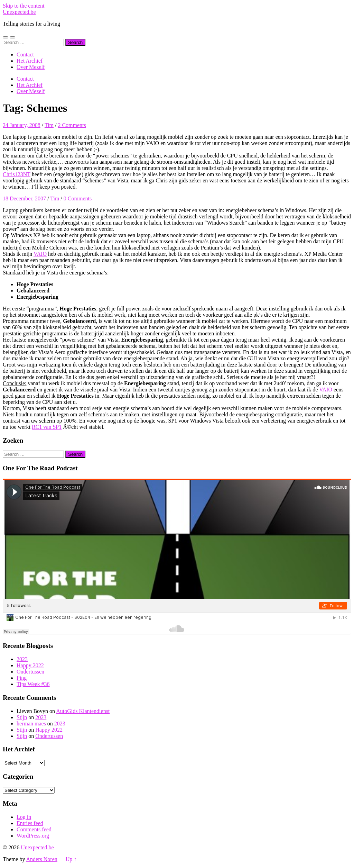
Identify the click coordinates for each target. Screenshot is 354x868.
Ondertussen (30, 672)
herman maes (31, 724)
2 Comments (72, 125)
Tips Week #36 (33, 684)
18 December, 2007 (24, 198)
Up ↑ (71, 859)
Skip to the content (24, 6)
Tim (49, 125)
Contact (25, 55)
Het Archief (30, 61)
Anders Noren (42, 859)
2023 (22, 659)
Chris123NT (17, 174)
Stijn (22, 717)
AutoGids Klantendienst (83, 711)
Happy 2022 (30, 665)
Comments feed (34, 829)
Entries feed (30, 823)
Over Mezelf (31, 67)
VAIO (40, 254)
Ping (22, 678)
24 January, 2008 (22, 125)
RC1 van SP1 (47, 427)
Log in (24, 817)
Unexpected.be (19, 12)
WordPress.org (33, 836)
